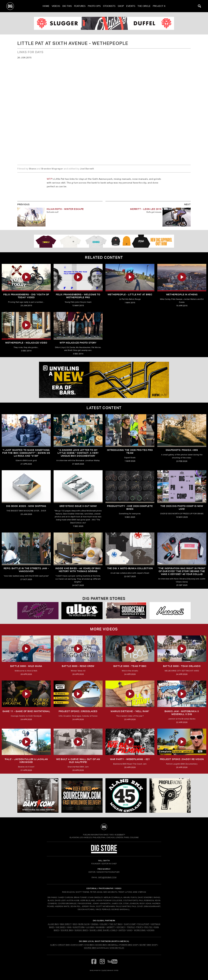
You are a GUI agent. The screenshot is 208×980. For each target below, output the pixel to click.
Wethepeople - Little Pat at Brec (130, 294)
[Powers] (38, 611)
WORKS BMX (140, 930)
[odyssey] (104, 23)
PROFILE (131, 927)
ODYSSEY (121, 927)
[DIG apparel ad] (104, 241)
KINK (69, 927)
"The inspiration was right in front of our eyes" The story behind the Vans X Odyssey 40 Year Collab (182, 571)
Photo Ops (94, 6)
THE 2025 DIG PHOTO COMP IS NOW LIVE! (182, 508)
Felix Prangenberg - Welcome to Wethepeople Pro (78, 296)
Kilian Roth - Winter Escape (65, 209)
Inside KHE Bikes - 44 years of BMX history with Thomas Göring (78, 570)
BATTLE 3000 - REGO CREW (78, 666)
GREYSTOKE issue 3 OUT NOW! (78, 506)
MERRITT (111, 927)
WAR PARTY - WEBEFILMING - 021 (130, 759)
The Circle (144, 6)
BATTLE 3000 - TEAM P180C (130, 666)
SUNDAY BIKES (81, 930)
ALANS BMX (53, 924)
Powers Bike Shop (129, 945)
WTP (49, 179)
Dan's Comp (77, 945)
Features (80, 6)
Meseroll (113, 945)
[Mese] (170, 611)
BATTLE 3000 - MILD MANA (26, 666)
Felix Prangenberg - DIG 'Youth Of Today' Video (26, 296)
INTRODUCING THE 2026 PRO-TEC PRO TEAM (130, 451)
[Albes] (82, 611)
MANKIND (100, 927)
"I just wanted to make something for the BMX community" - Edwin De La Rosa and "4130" (26, 453)
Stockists (109, 6)
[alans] (126, 795)
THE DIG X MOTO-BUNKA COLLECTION (130, 568)
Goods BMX (101, 945)
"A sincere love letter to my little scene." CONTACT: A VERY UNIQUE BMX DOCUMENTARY (78, 453)
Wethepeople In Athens (182, 294)
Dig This (67, 6)
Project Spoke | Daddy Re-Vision (182, 759)
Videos (56, 6)
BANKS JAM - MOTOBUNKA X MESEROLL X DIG (182, 713)
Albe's (53, 945)
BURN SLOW (84, 924)
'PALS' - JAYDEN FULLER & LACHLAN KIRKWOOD (26, 761)
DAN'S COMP (130, 924)
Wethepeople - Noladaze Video (26, 343)
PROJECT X (159, 6)
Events (131, 6)
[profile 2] (170, 795)
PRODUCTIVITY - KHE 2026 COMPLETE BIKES (130, 508)
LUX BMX (90, 927)
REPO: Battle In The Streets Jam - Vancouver (26, 570)
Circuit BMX (64, 945)
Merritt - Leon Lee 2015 (146, 209)
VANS (129, 930)
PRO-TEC (148, 927)
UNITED (122, 930)
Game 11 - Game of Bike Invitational (26, 711)
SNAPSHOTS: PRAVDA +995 (182, 450)
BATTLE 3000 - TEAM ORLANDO (182, 666)
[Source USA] (126, 611)
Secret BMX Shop (148, 945)
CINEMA (95, 924)
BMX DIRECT (66, 924)
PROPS (140, 927)
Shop (121, 6)
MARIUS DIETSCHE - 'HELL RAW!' (130, 711)
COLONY (104, 924)
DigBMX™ (121, 835)
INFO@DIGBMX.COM (107, 877)
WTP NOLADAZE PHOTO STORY (78, 343)
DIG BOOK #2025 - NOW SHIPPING (26, 506)
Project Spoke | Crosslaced (78, 711)
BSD (75, 924)
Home (46, 6)
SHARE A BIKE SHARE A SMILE (103, 930)
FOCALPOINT (143, 924)
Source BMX (90, 948)
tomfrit (104, 970)
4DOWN (151, 930)
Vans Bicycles (117, 948)
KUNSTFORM (79, 927)
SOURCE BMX (67, 930)
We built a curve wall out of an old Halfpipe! (78, 761)
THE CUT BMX (116, 924)
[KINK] (104, 380)
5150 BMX (89, 945)
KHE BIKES (61, 927)
